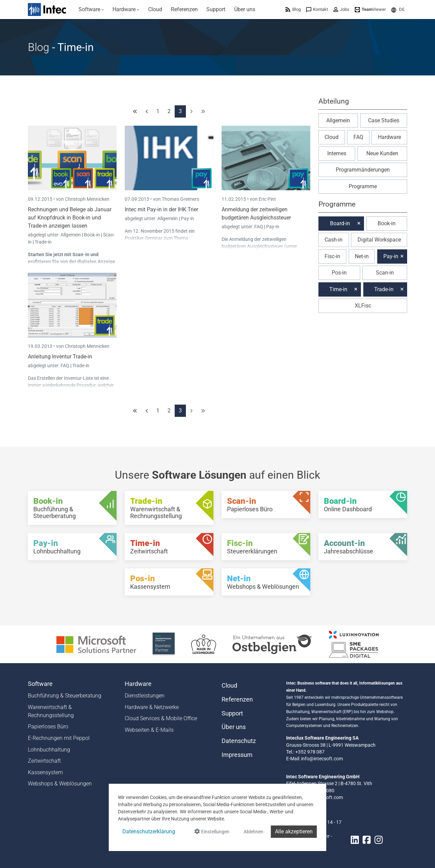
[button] (398, 9)
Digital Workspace (379, 240)
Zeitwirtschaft (44, 761)
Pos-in (339, 273)
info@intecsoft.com (322, 759)
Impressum (237, 755)
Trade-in (43, 242)
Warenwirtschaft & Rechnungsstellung (51, 711)
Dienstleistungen (145, 696)
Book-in (92, 235)
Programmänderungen (363, 170)
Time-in (338, 289)
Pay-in (187, 218)
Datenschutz (239, 741)
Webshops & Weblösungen (60, 784)
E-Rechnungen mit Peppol (59, 738)
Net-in (362, 256)
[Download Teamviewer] (370, 9)
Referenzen (237, 699)
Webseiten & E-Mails (149, 730)
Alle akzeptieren (294, 831)
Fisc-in (332, 256)
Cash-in (334, 240)
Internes (337, 153)
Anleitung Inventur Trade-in (60, 357)
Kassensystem (45, 772)
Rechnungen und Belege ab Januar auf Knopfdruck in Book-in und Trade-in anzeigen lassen (70, 218)
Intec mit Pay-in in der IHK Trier (161, 209)
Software (40, 684)
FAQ (259, 227)
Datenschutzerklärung (149, 831)
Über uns (234, 727)
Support (232, 713)
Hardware (389, 137)
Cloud (332, 137)
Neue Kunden (382, 153)
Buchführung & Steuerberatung (65, 696)
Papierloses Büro (48, 727)
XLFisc (363, 306)
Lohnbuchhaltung (49, 750)
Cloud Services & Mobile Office (161, 718)
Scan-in (81, 254)
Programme (363, 186)
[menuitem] (91, 10)
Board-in (340, 223)
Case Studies (384, 120)
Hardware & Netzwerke (152, 707)
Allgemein (71, 235)
